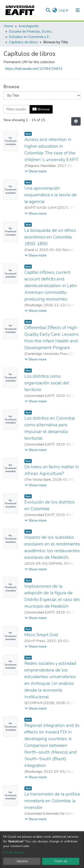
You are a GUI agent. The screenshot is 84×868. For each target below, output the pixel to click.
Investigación (29, 26)
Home (8, 26)
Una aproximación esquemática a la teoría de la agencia (51, 195)
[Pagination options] (76, 121)
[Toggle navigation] (78, 10)
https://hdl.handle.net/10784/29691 (34, 69)
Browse (41, 109)
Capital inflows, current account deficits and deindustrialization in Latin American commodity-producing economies (51, 286)
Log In (64, 10)
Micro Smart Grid (41, 635)
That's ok (61, 861)
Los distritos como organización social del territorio (47, 383)
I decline (22, 861)
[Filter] (17, 109)
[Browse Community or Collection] (42, 95)
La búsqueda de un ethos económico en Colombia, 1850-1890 (50, 237)
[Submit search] (48, 10)
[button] (55, 10)
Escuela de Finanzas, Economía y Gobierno (31, 31)
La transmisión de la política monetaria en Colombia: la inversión (52, 801)
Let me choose (14, 852)
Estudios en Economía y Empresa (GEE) (31, 37)
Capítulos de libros (23, 42)
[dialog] (42, 850)
